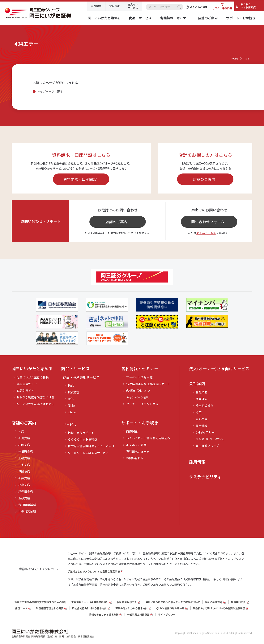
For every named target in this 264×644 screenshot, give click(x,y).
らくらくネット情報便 (248, 6)
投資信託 (74, 392)
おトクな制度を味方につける (35, 397)
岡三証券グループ (207, 446)
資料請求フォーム (138, 451)
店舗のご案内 (208, 18)
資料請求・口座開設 (80, 179)
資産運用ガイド (27, 384)
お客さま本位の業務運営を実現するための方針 (40, 602)
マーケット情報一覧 (139, 377)
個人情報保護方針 (127, 602)
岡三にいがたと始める (104, 18)
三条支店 (24, 465)
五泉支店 (24, 498)
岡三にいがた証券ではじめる (35, 404)
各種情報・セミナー (175, 18)
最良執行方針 (238, 602)
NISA (71, 405)
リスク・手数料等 (222, 8)
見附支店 (24, 471)
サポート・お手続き (241, 18)
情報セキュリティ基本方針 (104, 615)
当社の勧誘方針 (214, 602)
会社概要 (201, 392)
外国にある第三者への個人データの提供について (173, 602)
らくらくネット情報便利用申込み (148, 438)
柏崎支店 (24, 445)
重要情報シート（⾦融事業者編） (90, 602)
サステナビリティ (205, 477)
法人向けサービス (133, 6)
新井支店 (24, 478)
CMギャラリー (205, 432)
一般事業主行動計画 (138, 615)
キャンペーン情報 (138, 397)
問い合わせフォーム (208, 222)
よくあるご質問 (206, 233)
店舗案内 (201, 419)
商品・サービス (140, 18)
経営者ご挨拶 (204, 405)
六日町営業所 (27, 505)
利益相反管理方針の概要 (50, 608)
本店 (21, 431)
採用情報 (115, 6)
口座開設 (132, 431)
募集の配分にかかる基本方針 (132, 608)
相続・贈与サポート (81, 433)
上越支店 (24, 458)
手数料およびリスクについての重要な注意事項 (94, 571)
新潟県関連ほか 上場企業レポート (148, 384)
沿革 (199, 412)
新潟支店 (24, 438)
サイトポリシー (167, 615)
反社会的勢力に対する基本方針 (89, 608)
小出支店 (24, 485)
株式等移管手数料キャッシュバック (91, 446)
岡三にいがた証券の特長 (32, 377)
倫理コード (21, 608)
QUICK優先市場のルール (170, 608)
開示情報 (201, 426)
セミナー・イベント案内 (142, 404)
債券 (71, 399)
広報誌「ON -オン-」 (140, 391)
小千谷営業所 (27, 511)
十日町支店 (26, 451)
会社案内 (96, 6)
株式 (71, 385)
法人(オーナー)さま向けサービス (219, 369)
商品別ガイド (25, 391)
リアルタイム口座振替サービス (88, 453)
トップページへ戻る (50, 91)
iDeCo (72, 412)
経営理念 (201, 399)
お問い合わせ (135, 458)
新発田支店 (26, 491)
